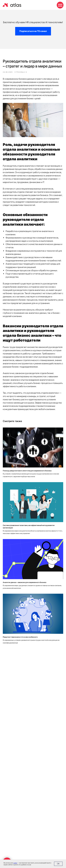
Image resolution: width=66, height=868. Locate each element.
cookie (15, 863)
